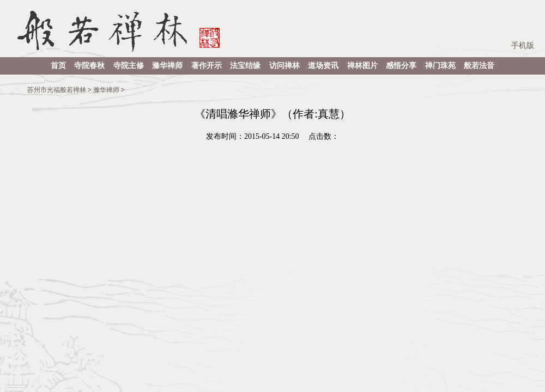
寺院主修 (129, 66)
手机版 (523, 45)
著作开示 (207, 66)
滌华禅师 (167, 66)
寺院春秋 (89, 66)
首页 (58, 66)
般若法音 (479, 66)
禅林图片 (362, 66)
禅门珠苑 (440, 66)
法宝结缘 (245, 66)
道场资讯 (323, 66)
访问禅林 (284, 66)
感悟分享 (401, 66)
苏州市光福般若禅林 (57, 90)
